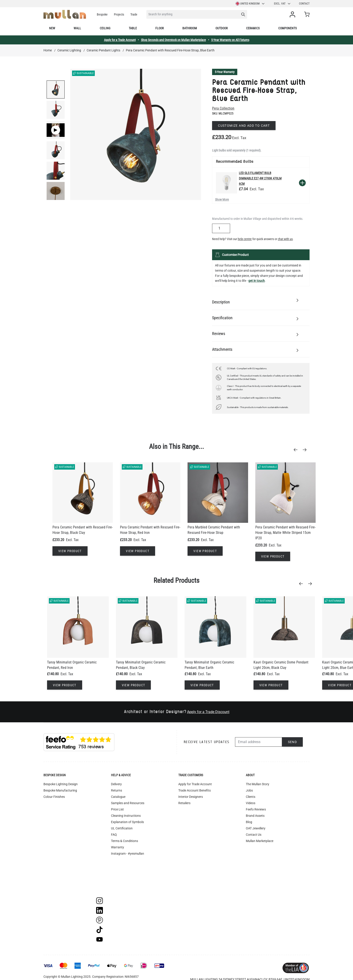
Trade (134, 14)
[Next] (306, 450)
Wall (77, 28)
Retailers (184, 803)
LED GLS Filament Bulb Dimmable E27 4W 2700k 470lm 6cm (260, 178)
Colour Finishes (54, 797)
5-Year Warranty (225, 72)
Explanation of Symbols (127, 822)
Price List (117, 809)
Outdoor (222, 28)
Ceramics (253, 28)
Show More (222, 200)
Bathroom (190, 28)
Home (48, 50)
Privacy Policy (121, 860)
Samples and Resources (128, 803)
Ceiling (105, 28)
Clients (251, 797)
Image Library (121, 879)
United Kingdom (250, 4)
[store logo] (65, 14)
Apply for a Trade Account (120, 40)
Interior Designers (191, 797)
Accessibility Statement (127, 866)
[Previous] (297, 450)
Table (133, 28)
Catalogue (118, 797)
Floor (160, 28)
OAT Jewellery (256, 828)
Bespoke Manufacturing (60, 790)
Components (287, 28)
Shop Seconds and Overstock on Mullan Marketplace (173, 40)
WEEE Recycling (122, 872)
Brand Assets (255, 816)
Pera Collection (223, 108)
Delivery (116, 784)
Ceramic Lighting (69, 50)
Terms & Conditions (124, 841)
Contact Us (254, 835)
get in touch (257, 281)
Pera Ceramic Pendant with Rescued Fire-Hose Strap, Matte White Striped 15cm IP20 (285, 533)
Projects (119, 14)
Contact (304, 4)
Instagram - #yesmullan (128, 854)
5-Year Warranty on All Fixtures (230, 40)
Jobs (249, 790)
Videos (251, 803)
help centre (245, 239)
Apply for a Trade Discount (208, 712)
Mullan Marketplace (260, 841)
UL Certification (122, 828)
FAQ (114, 835)
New (52, 28)
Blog (249, 822)
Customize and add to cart (244, 126)
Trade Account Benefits (195, 790)
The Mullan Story (258, 784)
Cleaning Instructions (126, 816)
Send (293, 742)
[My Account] (293, 14)
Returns (117, 790)
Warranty (118, 847)
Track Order (119, 885)
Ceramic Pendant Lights (103, 50)
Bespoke (102, 14)
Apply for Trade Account (195, 784)
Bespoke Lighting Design (61, 784)
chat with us (285, 239)
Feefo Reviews (256, 809)
